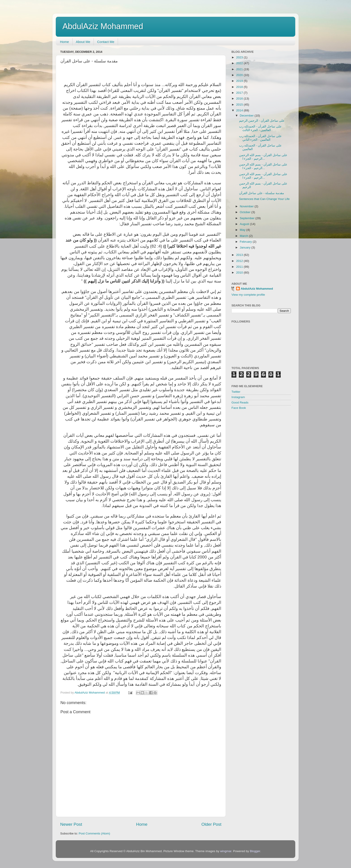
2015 (240, 105)
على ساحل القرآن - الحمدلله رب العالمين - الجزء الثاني (260, 138)
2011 (240, 267)
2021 (240, 69)
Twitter (236, 392)
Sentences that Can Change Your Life (264, 199)
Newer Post (71, 824)
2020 (240, 75)
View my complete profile (248, 295)
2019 (240, 81)
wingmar (226, 851)
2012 (240, 261)
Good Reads (240, 402)
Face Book (239, 408)
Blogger (255, 851)
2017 (240, 93)
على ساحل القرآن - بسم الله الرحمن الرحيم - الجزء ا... (263, 157)
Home (64, 42)
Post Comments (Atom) (94, 833)
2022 (240, 63)
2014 (240, 110)
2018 (240, 87)
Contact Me (106, 42)
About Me (83, 42)
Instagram (238, 397)
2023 (240, 57)
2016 (240, 99)
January (246, 247)
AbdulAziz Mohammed (103, 26)
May (243, 230)
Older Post (211, 824)
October (246, 212)
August (245, 224)
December (247, 116)
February (246, 242)
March (244, 236)
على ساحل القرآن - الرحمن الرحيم (262, 121)
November (247, 206)
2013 (240, 255)
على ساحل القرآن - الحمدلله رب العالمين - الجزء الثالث (260, 128)
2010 (240, 273)
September (248, 218)
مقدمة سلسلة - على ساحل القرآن (262, 193)
